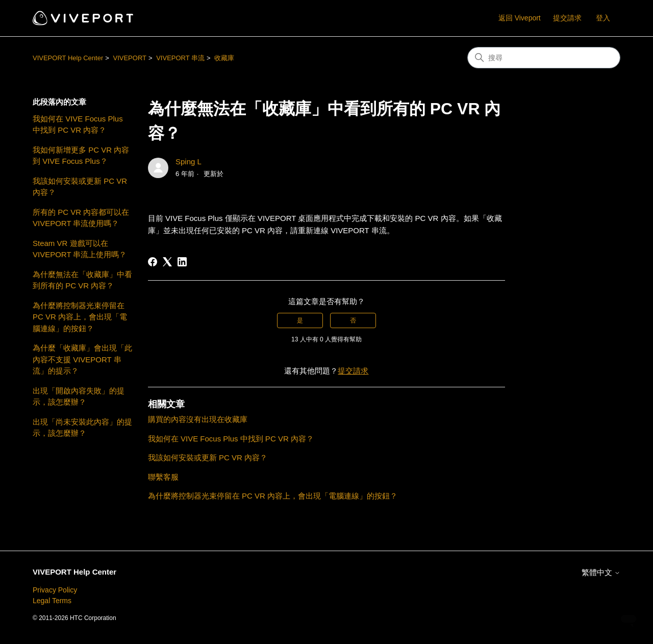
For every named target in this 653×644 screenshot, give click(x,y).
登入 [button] (603, 18)
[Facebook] (153, 262)
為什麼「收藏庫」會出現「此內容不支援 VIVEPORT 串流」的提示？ (82, 359)
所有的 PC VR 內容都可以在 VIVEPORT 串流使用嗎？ (81, 218)
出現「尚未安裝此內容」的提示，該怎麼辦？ (82, 428)
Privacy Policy (55, 590)
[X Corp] (167, 262)
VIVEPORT (130, 58)
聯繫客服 (163, 477)
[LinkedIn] (182, 262)
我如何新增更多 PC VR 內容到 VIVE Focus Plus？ (81, 156)
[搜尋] (544, 58)
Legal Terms (52, 601)
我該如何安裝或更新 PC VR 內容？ (80, 187)
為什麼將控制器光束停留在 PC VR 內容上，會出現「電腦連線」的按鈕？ (80, 317)
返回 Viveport (520, 18)
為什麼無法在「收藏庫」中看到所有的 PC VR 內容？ (82, 280)
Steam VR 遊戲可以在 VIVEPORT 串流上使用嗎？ (80, 249)
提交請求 (567, 18)
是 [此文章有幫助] (300, 320)
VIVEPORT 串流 (180, 58)
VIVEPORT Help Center (68, 58)
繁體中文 (601, 572)
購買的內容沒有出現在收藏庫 (198, 419)
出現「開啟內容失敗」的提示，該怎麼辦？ (79, 397)
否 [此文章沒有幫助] (353, 320)
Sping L (189, 162)
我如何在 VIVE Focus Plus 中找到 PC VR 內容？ (78, 125)
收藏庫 (224, 58)
